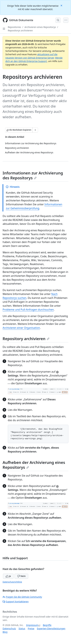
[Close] (62, 5)
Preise (31, 628)
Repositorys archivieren (20, 30)
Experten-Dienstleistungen (51, 628)
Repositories (14, 27)
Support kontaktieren (16, 602)
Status (22, 628)
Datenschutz (9, 628)
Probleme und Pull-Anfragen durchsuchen (28, 310)
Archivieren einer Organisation (21, 328)
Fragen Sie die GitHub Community (22, 597)
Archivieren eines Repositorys (40, 27)
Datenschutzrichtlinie (12, 582)
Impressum (32, 625)
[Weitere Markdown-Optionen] (35, 130)
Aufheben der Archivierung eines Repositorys (34, 465)
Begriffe (47, 625)
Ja (8, 576)
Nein (21, 576)
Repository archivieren (26, 339)
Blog (5, 632)
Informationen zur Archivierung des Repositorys (33, 175)
